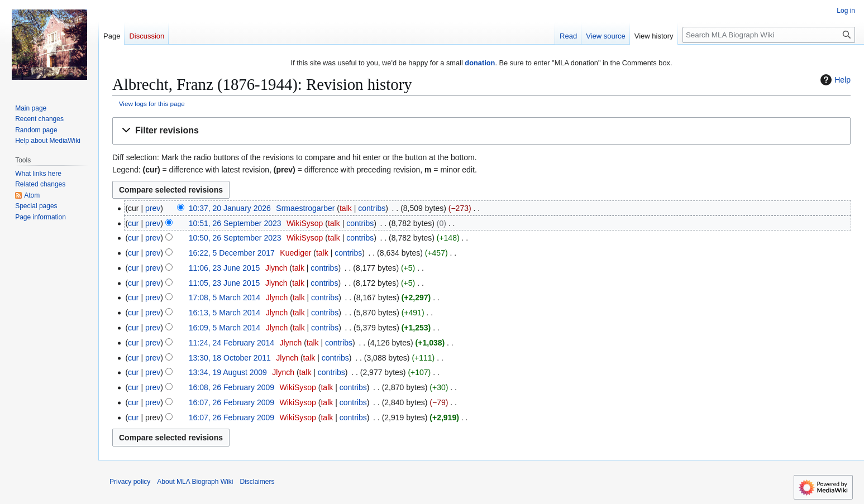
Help (834, 80)
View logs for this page (152, 104)
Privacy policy (130, 482)
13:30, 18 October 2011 (230, 358)
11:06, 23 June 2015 (225, 268)
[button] (481, 131)
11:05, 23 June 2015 (225, 283)
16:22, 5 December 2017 (232, 253)
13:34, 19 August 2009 (228, 372)
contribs (372, 208)
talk (346, 208)
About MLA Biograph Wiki (195, 482)
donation (480, 63)
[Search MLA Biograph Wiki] (769, 35)
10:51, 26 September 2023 (235, 223)
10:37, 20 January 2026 (230, 208)
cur (133, 223)
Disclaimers (257, 482)
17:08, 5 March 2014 (225, 297)
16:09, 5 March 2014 (225, 328)
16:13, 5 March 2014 (225, 313)
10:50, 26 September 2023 (235, 238)
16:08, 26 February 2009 (231, 387)
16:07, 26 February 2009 (231, 402)
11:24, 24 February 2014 (231, 343)
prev (153, 208)
